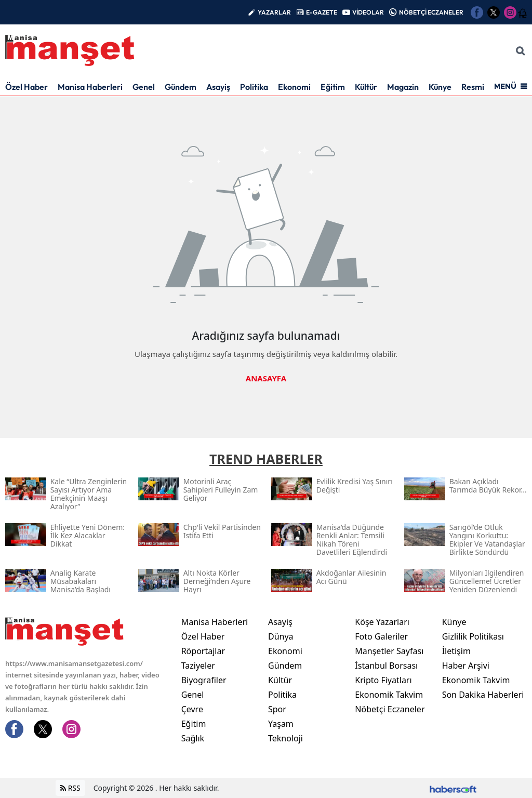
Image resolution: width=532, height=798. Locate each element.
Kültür (366, 87)
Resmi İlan (480, 87)
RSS (70, 788)
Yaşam (281, 724)
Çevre (192, 709)
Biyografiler (204, 680)
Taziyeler (198, 666)
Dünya (281, 636)
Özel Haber (26, 87)
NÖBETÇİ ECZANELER (431, 12)
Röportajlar (203, 651)
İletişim (456, 651)
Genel (144, 87)
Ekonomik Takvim (389, 695)
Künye (440, 87)
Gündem (181, 87)
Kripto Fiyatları (383, 680)
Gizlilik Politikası (473, 636)
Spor (277, 709)
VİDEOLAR (368, 12)
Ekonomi (294, 87)
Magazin (403, 87)
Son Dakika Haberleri (483, 695)
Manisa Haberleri (90, 87)
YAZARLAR (274, 12)
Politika (254, 87)
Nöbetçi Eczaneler (390, 709)
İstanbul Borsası (386, 666)
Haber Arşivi (466, 666)
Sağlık (193, 738)
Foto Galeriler (381, 636)
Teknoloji (285, 738)
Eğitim (333, 87)
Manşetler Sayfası (389, 651)
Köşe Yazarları (382, 622)
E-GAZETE (322, 12)
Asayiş (218, 87)
